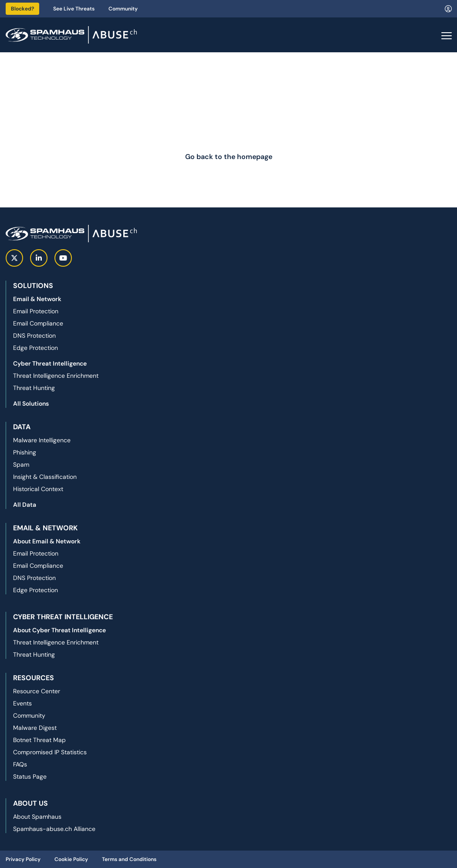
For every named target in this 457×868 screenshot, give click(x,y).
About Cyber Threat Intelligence (59, 630)
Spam (21, 465)
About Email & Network (47, 541)
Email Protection (36, 311)
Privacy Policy (23, 859)
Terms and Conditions (129, 859)
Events (22, 703)
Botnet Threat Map (39, 740)
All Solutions (31, 403)
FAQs (20, 764)
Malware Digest (35, 728)
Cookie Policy (71, 859)
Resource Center (37, 691)
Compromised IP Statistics (50, 752)
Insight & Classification (45, 477)
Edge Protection (36, 348)
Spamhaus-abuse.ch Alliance (54, 829)
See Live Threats (74, 9)
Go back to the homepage (229, 157)
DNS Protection (34, 336)
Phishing (25, 452)
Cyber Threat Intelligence (50, 363)
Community (123, 9)
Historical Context (38, 489)
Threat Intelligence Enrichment (56, 376)
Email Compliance (38, 323)
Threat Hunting (34, 388)
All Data (25, 505)
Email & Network (37, 299)
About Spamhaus (37, 817)
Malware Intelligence (42, 440)
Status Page (30, 776)
